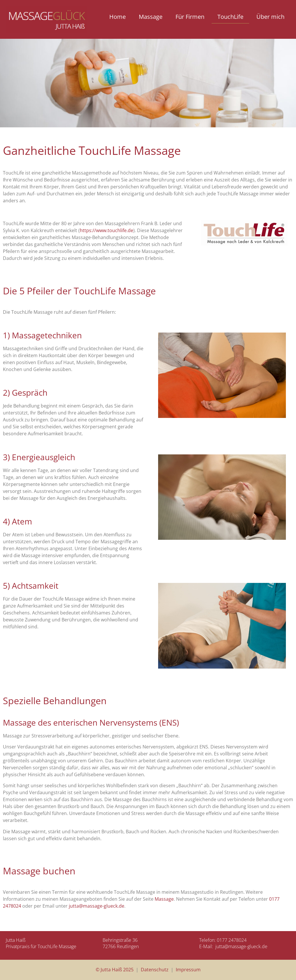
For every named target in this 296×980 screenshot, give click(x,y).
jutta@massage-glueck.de (97, 906)
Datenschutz (155, 970)
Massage (151, 17)
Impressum (188, 970)
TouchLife (230, 17)
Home (118, 17)
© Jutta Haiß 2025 (115, 970)
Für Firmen (190, 17)
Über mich (270, 17)
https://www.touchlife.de (107, 230)
